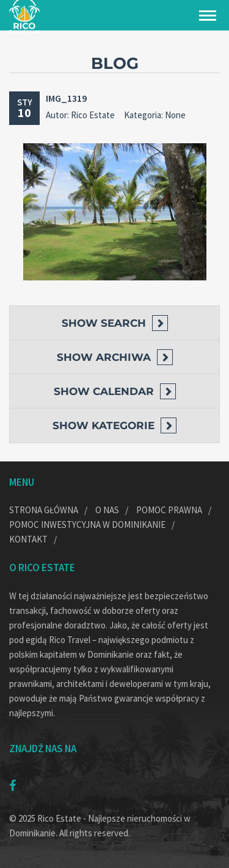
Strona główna (44, 510)
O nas (107, 510)
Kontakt (28, 539)
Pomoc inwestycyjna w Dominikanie (87, 525)
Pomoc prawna (169, 510)
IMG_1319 (66, 98)
